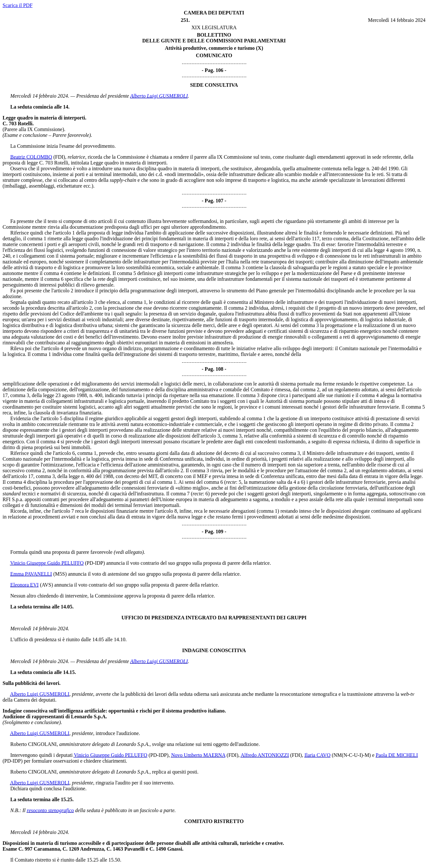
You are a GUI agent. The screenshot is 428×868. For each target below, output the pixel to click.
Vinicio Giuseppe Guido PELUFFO (47, 563)
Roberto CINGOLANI (33, 744)
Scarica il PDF (17, 5)
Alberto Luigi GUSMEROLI (159, 96)
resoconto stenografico (51, 810)
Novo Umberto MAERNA (198, 755)
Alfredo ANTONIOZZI (265, 755)
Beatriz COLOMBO (31, 157)
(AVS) (46, 585)
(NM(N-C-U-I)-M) (351, 755)
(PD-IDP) (95, 563)
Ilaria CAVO (317, 755)
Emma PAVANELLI (31, 574)
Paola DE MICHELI (397, 755)
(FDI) (59, 157)
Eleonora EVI (24, 585)
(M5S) (60, 574)
